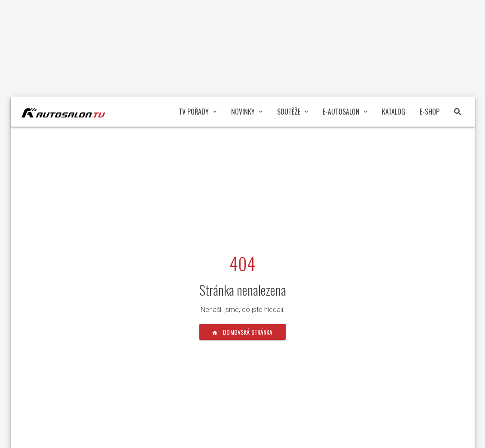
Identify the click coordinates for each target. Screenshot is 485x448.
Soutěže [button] (293, 112)
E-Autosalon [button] (345, 112)
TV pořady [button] (198, 112)
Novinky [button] (247, 112)
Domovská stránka (242, 332)
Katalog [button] (393, 112)
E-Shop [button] (430, 112)
